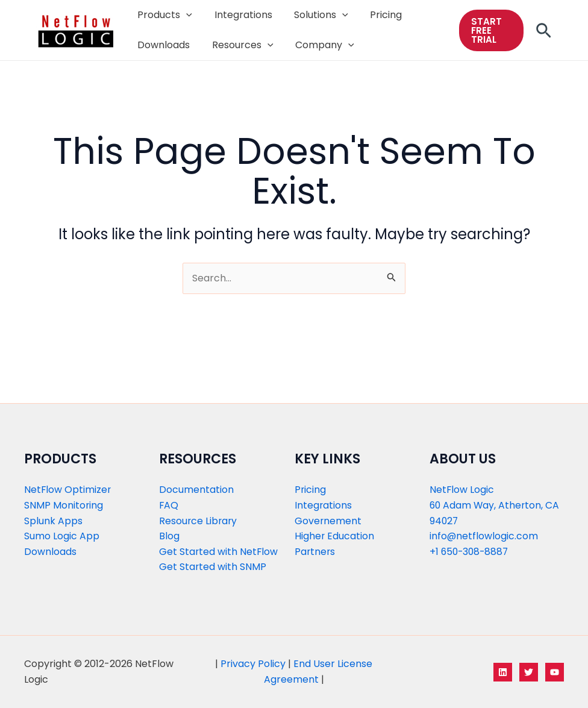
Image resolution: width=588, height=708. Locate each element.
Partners (315, 552)
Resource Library (199, 521)
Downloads (50, 552)
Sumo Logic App (62, 536)
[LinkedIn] (503, 672)
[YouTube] (555, 672)
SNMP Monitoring (64, 505)
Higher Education (335, 536)
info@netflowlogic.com (484, 536)
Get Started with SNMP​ (213, 567)
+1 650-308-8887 (471, 552)
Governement (328, 521)
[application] (185, 15)
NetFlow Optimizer (68, 490)
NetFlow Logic (462, 490)
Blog (169, 536)
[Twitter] (529, 672)
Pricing (311, 490)
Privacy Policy (253, 664)
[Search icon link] (544, 34)
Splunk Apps (53, 521)
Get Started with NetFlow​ (219, 552)
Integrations (324, 505)
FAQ (169, 505)
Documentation (196, 490)
